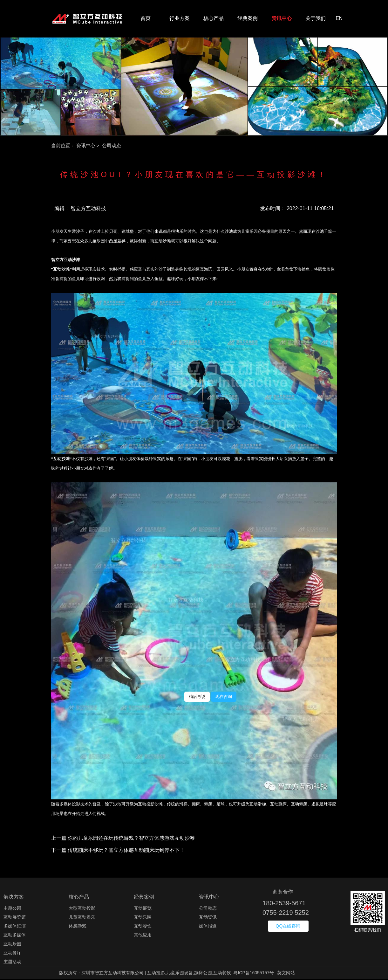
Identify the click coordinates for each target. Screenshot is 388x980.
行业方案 (180, 19)
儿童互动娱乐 (82, 918)
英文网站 (286, 974)
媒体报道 (208, 927)
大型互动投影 (82, 909)
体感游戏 (78, 927)
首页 (146, 19)
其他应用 (143, 936)
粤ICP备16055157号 (254, 974)
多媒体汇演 (15, 927)
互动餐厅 (12, 954)
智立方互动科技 (88, 209)
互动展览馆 (15, 918)
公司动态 (208, 909)
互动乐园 (12, 945)
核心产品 (214, 19)
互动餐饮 (143, 927)
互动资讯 (208, 918)
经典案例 (248, 19)
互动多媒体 (15, 936)
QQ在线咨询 (288, 927)
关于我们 (316, 19)
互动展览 (143, 909)
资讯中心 (282, 19)
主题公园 (12, 909)
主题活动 (12, 963)
